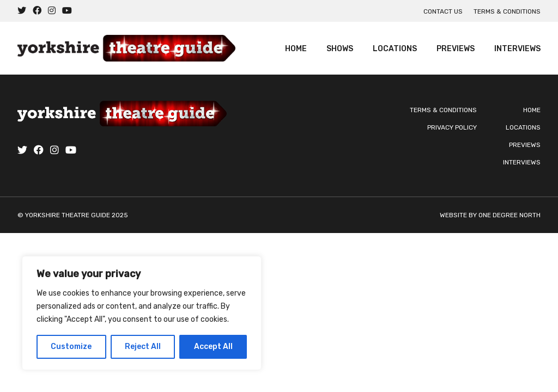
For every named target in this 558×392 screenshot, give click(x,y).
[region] (142, 313)
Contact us (443, 11)
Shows (340, 49)
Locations (395, 49)
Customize (71, 347)
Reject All (143, 347)
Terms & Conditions (507, 11)
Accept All (213, 347)
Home (296, 49)
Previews (456, 49)
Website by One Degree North (490, 215)
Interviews (517, 49)
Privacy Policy (452, 127)
